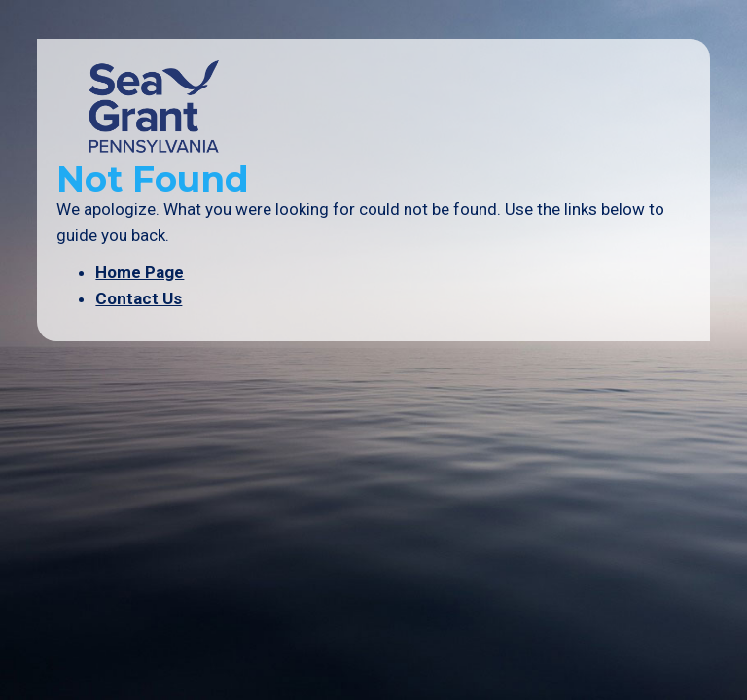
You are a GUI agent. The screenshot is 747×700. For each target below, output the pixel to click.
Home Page (140, 272)
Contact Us (139, 298)
